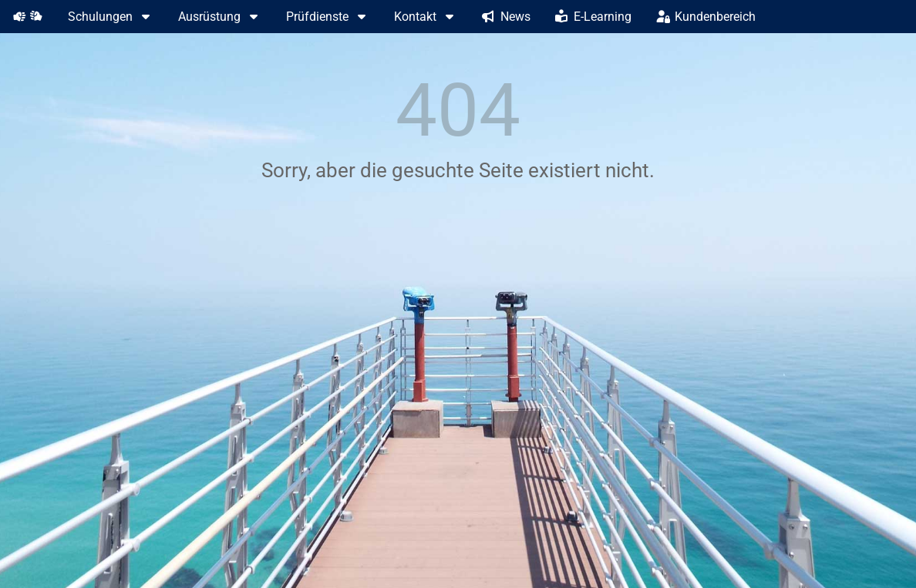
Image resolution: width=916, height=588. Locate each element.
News (506, 17)
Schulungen (111, 17)
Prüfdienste (328, 17)
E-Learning (593, 17)
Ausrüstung (220, 17)
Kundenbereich (706, 17)
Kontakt (426, 17)
